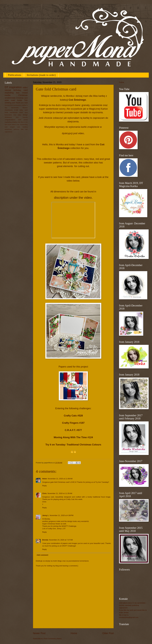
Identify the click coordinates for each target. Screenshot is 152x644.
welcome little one (21, 129)
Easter (20, 100)
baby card (24, 110)
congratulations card (13, 120)
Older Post (108, 633)
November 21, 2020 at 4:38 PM (62, 515)
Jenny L (46, 515)
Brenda (45, 540)
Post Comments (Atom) (53, 639)
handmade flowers (19, 108)
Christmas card (22, 98)
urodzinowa (10, 98)
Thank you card (22, 103)
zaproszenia (8, 132)
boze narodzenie (11, 112)
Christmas (23, 95)
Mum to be (24, 122)
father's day (16, 125)
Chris (44, 493)
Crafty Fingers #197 (73, 423)
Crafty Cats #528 (73, 416)
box (17, 117)
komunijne (8, 115)
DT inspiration (13, 87)
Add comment (42, 555)
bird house (8, 125)
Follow (122, 82)
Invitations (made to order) (41, 75)
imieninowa (9, 110)
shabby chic (16, 122)
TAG (26, 100)
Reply (44, 486)
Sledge (25, 115)
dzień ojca (23, 112)
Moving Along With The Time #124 (73, 437)
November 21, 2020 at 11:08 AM (60, 479)
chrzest (7, 105)
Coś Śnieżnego (77, 100)
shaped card (15, 127)
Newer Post (39, 633)
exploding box (12, 93)
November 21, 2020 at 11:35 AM (60, 493)
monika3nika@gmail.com (129, 617)
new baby (17, 115)
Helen (45, 479)
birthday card (21, 90)
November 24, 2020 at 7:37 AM (61, 540)
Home (74, 633)
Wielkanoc (8, 117)
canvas (25, 117)
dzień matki (10, 100)
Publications (15, 75)
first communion (16, 105)
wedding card (10, 103)
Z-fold (16, 110)
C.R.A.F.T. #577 (73, 430)
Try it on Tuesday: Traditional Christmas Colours (73, 445)
